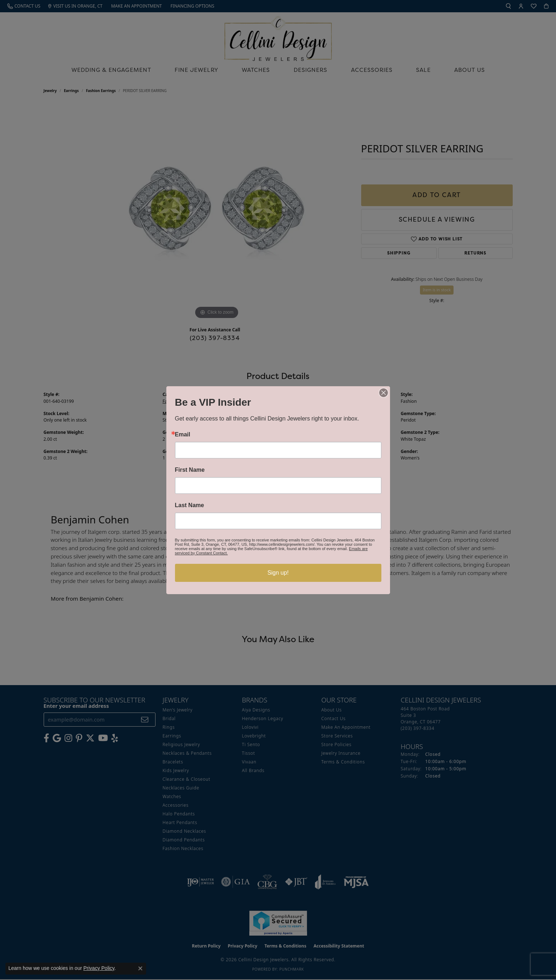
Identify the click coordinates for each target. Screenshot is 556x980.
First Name (190, 470)
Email (183, 435)
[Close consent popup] (140, 968)
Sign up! (278, 573)
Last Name (190, 505)
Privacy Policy (99, 968)
